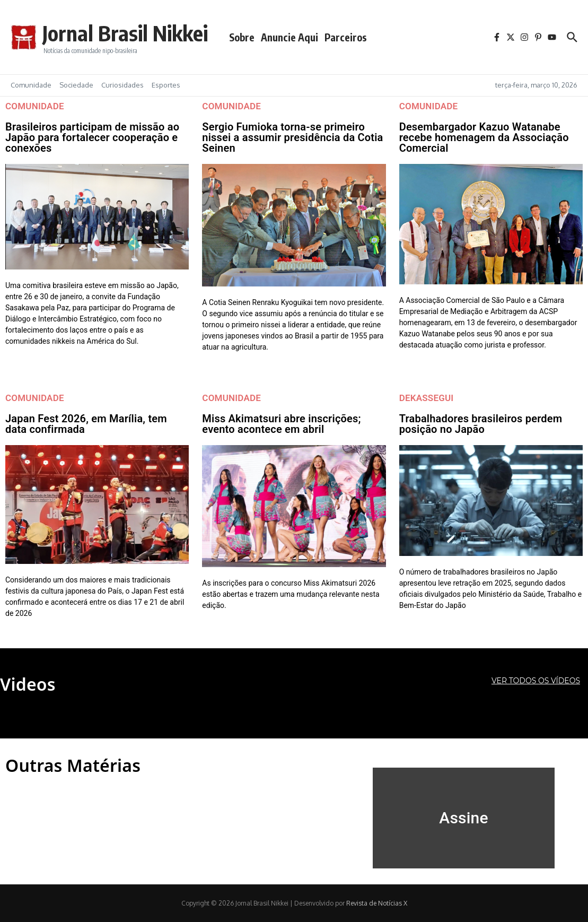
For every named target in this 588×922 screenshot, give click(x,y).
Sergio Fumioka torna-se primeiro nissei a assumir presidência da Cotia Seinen (292, 137)
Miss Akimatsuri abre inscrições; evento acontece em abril (281, 424)
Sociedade (76, 85)
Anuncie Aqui (289, 37)
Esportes (166, 85)
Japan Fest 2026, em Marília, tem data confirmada (86, 424)
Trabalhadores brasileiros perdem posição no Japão (481, 424)
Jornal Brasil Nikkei (125, 33)
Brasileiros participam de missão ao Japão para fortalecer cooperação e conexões (92, 137)
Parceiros (346, 37)
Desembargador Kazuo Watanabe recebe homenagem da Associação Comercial (484, 137)
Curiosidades (122, 85)
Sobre (242, 37)
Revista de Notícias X (377, 903)
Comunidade (31, 85)
